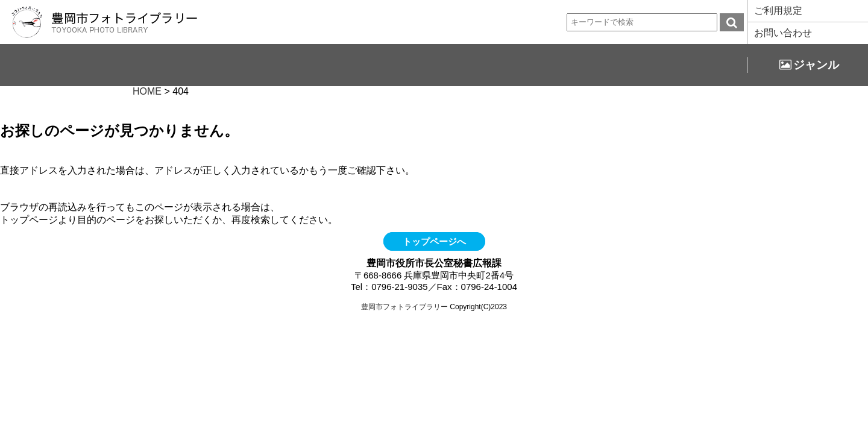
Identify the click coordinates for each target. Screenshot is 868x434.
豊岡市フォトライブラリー (404, 307)
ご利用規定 (778, 11)
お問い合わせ (783, 33)
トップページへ (434, 241)
